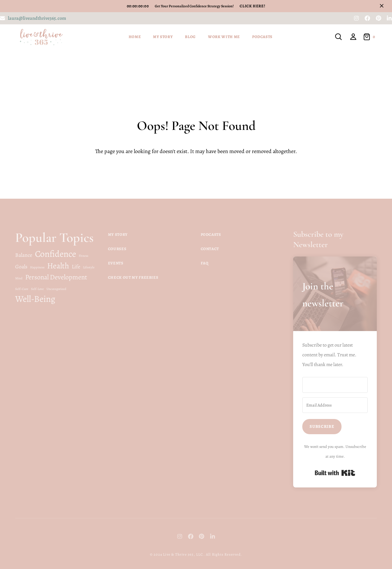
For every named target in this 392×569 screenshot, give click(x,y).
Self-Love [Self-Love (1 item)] (37, 289)
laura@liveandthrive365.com (37, 18)
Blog (190, 37)
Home (135, 37)
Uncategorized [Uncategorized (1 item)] (56, 289)
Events (116, 263)
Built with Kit (335, 473)
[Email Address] (335, 405)
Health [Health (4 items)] (58, 266)
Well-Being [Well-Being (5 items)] (35, 299)
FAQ (205, 263)
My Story (163, 37)
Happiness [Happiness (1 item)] (37, 267)
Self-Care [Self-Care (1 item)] (22, 289)
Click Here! (252, 6)
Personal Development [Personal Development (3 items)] (56, 277)
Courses (117, 249)
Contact (210, 249)
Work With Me (224, 37)
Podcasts (262, 37)
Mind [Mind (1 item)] (19, 278)
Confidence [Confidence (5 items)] (56, 254)
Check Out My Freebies (133, 277)
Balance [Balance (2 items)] (24, 255)
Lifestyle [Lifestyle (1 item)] (89, 267)
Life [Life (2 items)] (76, 267)
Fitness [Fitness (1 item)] (83, 256)
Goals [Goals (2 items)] (21, 267)
